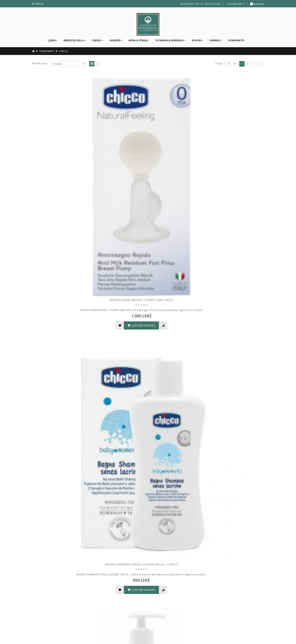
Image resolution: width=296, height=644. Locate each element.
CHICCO (63, 51)
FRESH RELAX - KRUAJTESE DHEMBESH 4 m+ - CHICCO (237, 256)
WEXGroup (252, 635)
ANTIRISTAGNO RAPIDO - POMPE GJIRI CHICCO (60, 138)
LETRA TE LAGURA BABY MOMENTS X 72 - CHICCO (178, 374)
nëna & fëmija (138, 40)
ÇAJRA (52, 40)
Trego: (219, 63)
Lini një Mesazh (167, 575)
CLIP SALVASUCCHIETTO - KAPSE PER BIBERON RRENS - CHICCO (60, 256)
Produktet (40, 597)
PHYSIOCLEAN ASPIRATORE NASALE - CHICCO (178, 492)
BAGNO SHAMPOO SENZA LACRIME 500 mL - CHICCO (119, 138)
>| (261, 64)
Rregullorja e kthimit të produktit (113, 606)
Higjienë (115, 40)
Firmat (38, 576)
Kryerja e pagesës (104, 585)
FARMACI (215, 40)
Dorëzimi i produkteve (107, 592)
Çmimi (97, 571)
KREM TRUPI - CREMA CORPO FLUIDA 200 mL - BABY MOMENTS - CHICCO (119, 376)
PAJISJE (97, 40)
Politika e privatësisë (47, 590)
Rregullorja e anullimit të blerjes (113, 599)
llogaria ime (235, 4)
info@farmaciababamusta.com (175, 595)
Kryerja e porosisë (45, 610)
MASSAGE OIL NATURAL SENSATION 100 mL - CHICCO (237, 374)
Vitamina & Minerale (170, 40)
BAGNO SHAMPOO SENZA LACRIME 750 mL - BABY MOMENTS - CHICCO (178, 138)
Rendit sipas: (40, 63)
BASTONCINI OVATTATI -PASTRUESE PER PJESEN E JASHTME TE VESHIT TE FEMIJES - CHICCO (237, 140)
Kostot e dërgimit (44, 583)
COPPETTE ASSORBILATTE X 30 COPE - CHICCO (119, 256)
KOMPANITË (236, 40)
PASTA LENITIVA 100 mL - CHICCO (60, 490)
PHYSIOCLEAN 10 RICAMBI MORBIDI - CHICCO (119, 492)
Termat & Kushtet (44, 603)
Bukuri (197, 40)
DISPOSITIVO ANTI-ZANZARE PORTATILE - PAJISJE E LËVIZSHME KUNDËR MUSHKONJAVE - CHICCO (178, 258)
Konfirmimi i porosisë (106, 578)
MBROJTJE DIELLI (74, 40)
